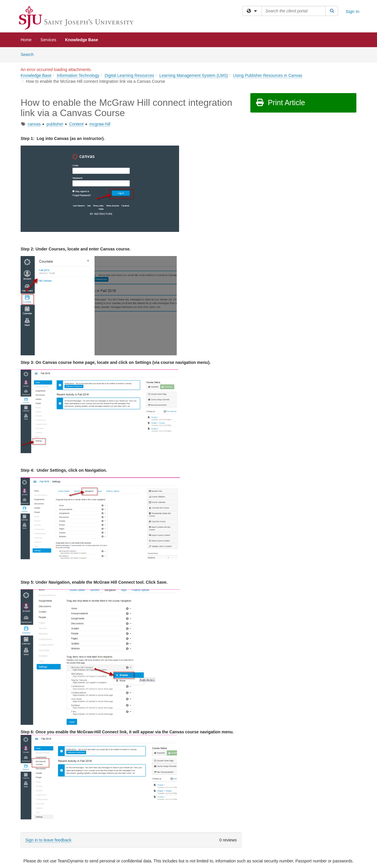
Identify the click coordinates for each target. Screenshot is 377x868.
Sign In (352, 11)
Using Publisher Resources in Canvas (268, 75)
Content (76, 124)
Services (48, 40)
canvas (34, 124)
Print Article (280, 103)
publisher (55, 124)
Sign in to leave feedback (48, 840)
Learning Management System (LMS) (194, 75)
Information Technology (78, 75)
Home (26, 40)
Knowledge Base (82, 40)
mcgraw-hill (100, 124)
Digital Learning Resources (129, 75)
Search (29, 54)
